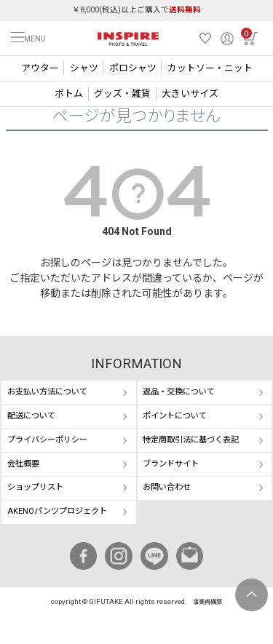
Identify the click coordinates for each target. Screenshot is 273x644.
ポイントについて (175, 416)
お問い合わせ (167, 487)
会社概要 (23, 464)
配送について (31, 416)
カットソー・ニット (210, 68)
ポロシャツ (133, 68)
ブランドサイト (171, 464)
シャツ (84, 68)
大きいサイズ (190, 94)
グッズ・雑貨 (122, 94)
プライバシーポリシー (47, 440)
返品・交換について (179, 392)
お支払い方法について (47, 392)
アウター (40, 68)
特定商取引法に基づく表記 (191, 440)
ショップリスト (35, 487)
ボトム (69, 94)
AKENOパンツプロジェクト (57, 511)
